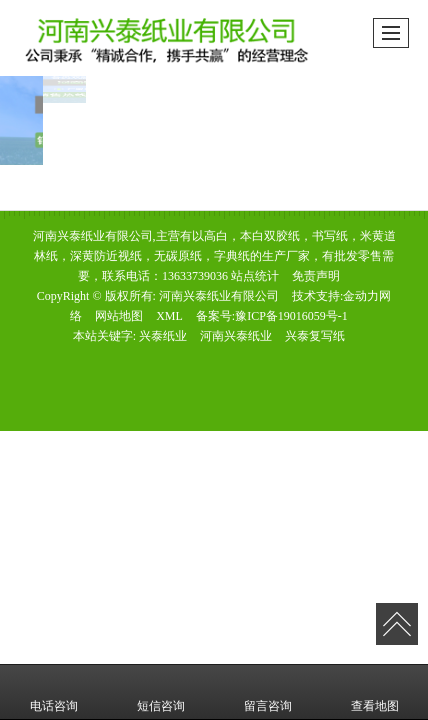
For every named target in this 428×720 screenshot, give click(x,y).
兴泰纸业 (163, 336)
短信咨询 (161, 692)
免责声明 (316, 276)
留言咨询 (268, 692)
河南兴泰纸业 (236, 336)
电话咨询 (54, 692)
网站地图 (119, 316)
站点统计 (255, 276)
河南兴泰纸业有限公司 (219, 296)
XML (169, 316)
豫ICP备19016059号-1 (291, 316)
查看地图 (375, 692)
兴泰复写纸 (315, 336)
